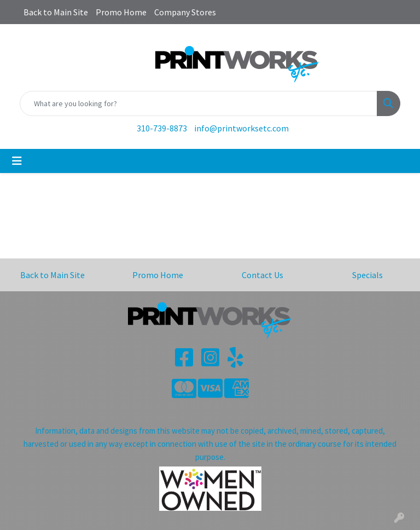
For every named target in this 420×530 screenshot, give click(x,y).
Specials (367, 275)
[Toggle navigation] (17, 161)
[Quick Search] (199, 103)
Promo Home (121, 12)
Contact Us (262, 275)
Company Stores (185, 12)
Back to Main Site (56, 12)
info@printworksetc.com (241, 128)
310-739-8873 (162, 128)
